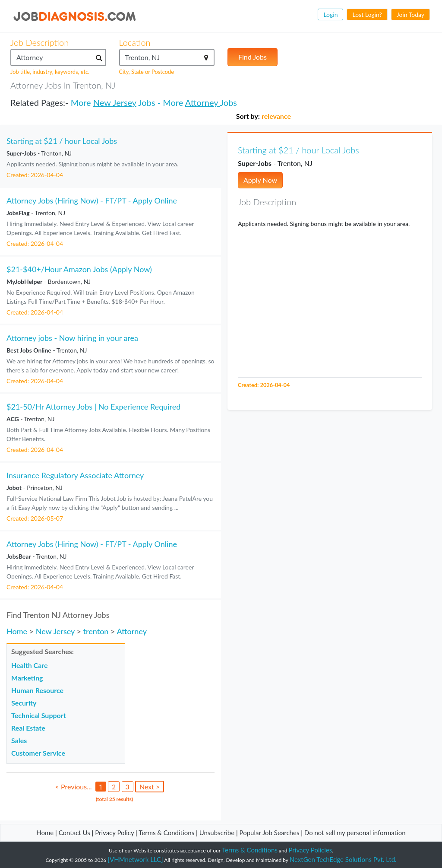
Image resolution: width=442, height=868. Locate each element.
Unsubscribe (217, 833)
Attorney (203, 102)
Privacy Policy (114, 833)
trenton (96, 631)
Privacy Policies (311, 850)
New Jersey (115, 102)
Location (135, 42)
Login (330, 14)
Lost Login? (367, 14)
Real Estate (28, 728)
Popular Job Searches (270, 833)
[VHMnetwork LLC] (135, 859)
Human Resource (37, 690)
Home (17, 631)
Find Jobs (253, 57)
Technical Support (39, 715)
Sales (19, 740)
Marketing (27, 678)
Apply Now (260, 180)
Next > (150, 787)
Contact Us (74, 833)
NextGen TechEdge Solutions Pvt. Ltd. (343, 859)
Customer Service (38, 753)
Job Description (39, 42)
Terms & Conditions (167, 833)
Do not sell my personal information (355, 833)
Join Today (410, 14)
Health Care (30, 665)
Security (24, 703)
